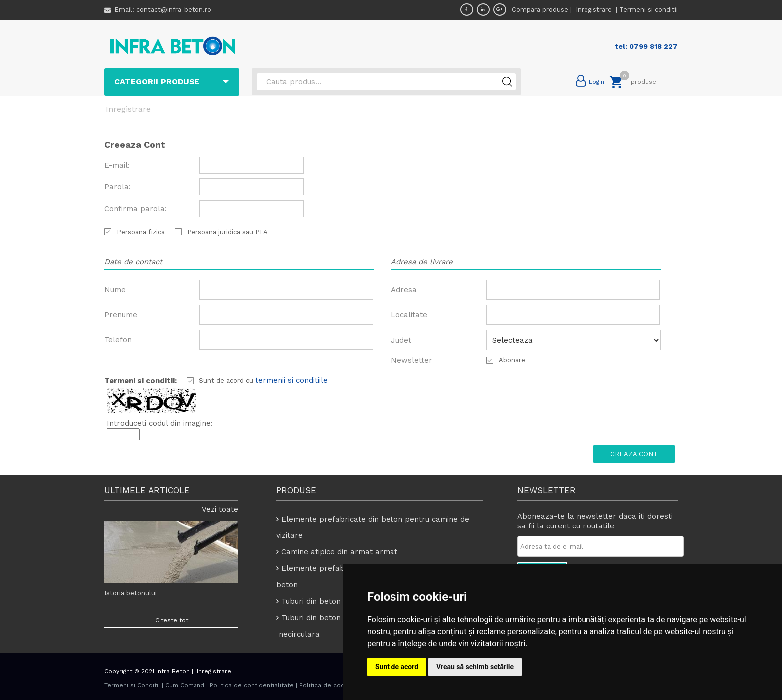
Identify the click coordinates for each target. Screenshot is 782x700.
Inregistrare (595, 10)
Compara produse (540, 10)
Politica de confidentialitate (252, 685)
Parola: (117, 187)
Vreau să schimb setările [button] (475, 667)
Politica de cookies (328, 685)
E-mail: (117, 165)
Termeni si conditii (649, 10)
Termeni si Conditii (132, 685)
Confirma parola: (135, 209)
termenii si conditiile (292, 380)
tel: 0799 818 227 (646, 46)
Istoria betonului (130, 593)
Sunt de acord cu (227, 381)
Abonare (512, 360)
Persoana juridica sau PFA (227, 232)
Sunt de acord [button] (397, 667)
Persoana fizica (141, 232)
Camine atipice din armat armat (339, 552)
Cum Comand (185, 685)
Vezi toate (220, 509)
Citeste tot (172, 620)
